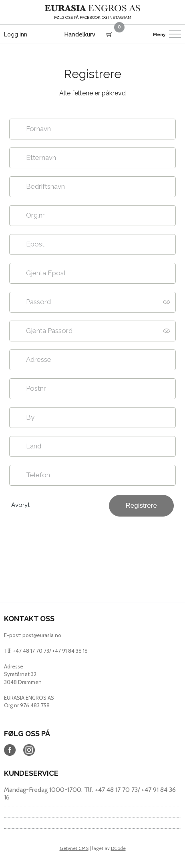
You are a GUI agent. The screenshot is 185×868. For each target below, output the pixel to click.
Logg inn (16, 34)
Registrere (141, 506)
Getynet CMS (74, 848)
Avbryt (20, 505)
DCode (118, 848)
